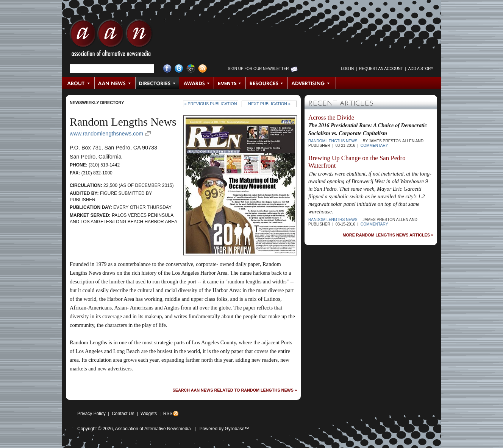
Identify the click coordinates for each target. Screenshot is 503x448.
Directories (157, 83)
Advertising (312, 83)
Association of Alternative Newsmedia (153, 429)
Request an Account (381, 69)
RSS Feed (202, 69)
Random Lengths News (333, 141)
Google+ (191, 69)
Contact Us (123, 414)
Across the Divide (331, 117)
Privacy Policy (91, 414)
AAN (111, 40)
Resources (267, 83)
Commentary (374, 145)
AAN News (115, 83)
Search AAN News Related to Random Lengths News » (235, 390)
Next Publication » (269, 104)
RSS (168, 414)
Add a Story (421, 69)
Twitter (179, 69)
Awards (197, 83)
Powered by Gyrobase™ (224, 429)
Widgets (149, 414)
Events (230, 83)
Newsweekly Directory (97, 103)
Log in (347, 69)
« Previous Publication (211, 104)
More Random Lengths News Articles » (388, 235)
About (79, 83)
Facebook (167, 69)
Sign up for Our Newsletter (259, 69)
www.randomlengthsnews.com (106, 134)
